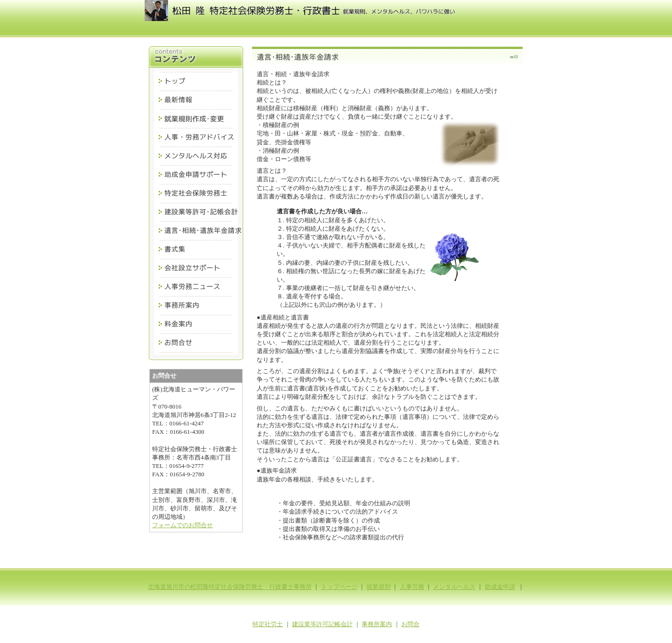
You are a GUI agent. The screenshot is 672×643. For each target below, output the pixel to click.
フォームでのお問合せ (182, 525)
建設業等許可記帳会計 (322, 624)
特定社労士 (268, 624)
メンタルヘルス (454, 587)
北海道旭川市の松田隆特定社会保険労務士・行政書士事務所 (230, 587)
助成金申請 (500, 587)
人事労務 (412, 587)
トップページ (339, 587)
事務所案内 (377, 624)
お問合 (410, 624)
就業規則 (378, 587)
